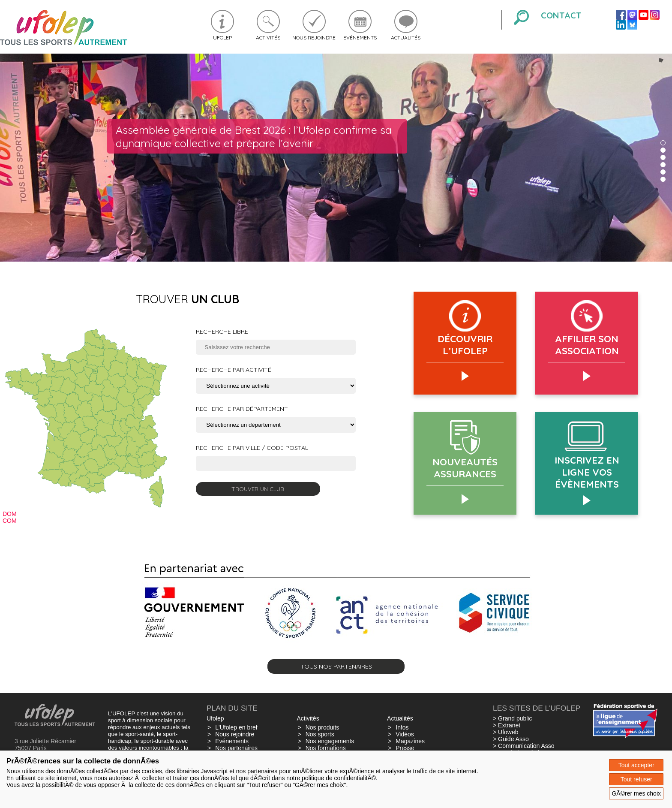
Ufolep (222, 38)
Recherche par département (242, 409)
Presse (405, 748)
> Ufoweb (506, 732)
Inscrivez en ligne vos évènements (587, 472)
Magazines (410, 741)
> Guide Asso (511, 739)
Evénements (360, 38)
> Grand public (512, 718)
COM (10, 521)
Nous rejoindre (314, 38)
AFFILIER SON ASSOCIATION (587, 345)
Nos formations (326, 748)
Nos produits (322, 727)
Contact (561, 15)
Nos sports (320, 734)
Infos (402, 727)
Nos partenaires (236, 748)
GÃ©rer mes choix (636, 793)
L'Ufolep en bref (236, 727)
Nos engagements (330, 741)
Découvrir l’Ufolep (465, 345)
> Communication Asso (524, 746)
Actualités (406, 38)
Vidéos (405, 734)
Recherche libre (222, 332)
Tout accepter (636, 765)
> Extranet (507, 725)
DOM (10, 514)
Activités (268, 38)
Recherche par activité (234, 370)
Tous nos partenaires (336, 666)
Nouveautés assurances (465, 468)
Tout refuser (636, 779)
